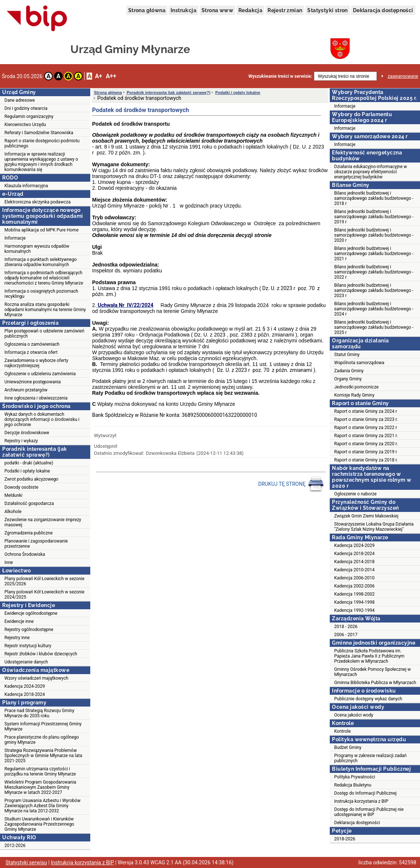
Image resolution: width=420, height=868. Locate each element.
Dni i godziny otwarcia (26, 108)
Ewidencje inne (19, 621)
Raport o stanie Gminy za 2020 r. (366, 444)
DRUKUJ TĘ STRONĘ (291, 484)
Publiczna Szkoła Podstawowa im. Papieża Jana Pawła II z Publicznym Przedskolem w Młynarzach (369, 656)
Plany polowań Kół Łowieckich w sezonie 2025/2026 (44, 581)
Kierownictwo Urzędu (25, 125)
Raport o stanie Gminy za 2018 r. (366, 460)
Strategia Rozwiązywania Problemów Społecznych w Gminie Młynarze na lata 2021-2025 (43, 756)
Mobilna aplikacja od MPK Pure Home (41, 230)
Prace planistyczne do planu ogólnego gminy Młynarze (42, 740)
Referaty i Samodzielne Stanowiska (39, 133)
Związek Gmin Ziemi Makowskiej (366, 516)
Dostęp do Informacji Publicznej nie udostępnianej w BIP (369, 812)
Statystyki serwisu (26, 862)
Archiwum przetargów (26, 390)
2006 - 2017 (346, 635)
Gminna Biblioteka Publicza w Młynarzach (375, 683)
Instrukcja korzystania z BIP (361, 801)
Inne (9, 562)
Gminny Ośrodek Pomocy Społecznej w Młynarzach (372, 672)
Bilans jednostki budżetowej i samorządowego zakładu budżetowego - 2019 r (374, 217)
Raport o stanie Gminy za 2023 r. (366, 419)
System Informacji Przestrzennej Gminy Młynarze (43, 726)
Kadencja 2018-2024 (25, 694)
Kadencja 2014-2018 (354, 562)
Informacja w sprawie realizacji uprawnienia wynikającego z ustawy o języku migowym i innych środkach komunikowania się (41, 162)
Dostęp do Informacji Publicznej (365, 793)
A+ (99, 76)
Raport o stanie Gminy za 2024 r (366, 411)
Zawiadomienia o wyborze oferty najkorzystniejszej (36, 363)
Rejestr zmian (285, 10)
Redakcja (250, 10)
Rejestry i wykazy (21, 441)
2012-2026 (15, 846)
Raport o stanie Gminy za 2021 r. (366, 436)
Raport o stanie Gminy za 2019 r (366, 452)
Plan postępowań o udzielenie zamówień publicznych (44, 334)
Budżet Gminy (348, 747)
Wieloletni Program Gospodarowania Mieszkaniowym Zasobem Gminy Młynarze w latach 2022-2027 (40, 787)
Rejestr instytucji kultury (28, 646)
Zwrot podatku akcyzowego (31, 479)
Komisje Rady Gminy (354, 395)
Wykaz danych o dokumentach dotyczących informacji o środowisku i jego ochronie (42, 419)
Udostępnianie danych (26, 662)
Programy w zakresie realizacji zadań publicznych (370, 758)
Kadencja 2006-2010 (354, 578)
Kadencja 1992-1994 (354, 610)
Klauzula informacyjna (26, 186)
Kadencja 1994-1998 (354, 602)
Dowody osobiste (21, 487)
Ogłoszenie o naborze (355, 494)
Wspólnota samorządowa (359, 363)
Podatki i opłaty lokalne (27, 471)
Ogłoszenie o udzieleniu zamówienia (40, 374)
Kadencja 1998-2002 (354, 594)
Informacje (15, 238)
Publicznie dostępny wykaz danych (368, 699)
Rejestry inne (17, 638)
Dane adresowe (20, 100)
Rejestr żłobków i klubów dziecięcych (41, 654)
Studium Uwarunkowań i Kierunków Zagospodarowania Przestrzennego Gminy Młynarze (39, 824)
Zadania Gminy (349, 371)
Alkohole (13, 512)
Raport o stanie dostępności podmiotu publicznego (42, 143)
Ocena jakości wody (354, 715)
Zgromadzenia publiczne (29, 533)
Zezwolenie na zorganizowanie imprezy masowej (43, 522)
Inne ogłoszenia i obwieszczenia (36, 398)
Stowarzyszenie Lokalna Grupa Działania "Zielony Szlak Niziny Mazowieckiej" (374, 527)
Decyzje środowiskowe (27, 433)
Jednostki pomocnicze (356, 387)
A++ (111, 76)
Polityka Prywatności (355, 777)
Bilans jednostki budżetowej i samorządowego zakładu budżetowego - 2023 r (374, 290)
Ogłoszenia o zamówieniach (32, 344)
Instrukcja (183, 10)
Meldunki (13, 495)
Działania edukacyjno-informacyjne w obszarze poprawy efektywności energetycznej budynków (371, 172)
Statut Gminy (347, 355)
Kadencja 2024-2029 (25, 686)
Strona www (217, 10)
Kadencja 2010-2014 (354, 570)
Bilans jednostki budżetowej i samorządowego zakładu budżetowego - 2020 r (374, 235)
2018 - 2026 (346, 627)
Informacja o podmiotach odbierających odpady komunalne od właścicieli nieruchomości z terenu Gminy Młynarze (44, 278)
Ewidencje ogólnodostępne (31, 613)
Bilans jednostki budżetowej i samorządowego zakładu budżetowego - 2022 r (374, 272)
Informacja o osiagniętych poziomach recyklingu (41, 294)
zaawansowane (403, 76)
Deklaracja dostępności (383, 10)
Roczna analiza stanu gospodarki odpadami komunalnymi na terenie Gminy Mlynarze (45, 310)
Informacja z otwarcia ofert (31, 352)
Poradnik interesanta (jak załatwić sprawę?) (169, 93)
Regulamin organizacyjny (29, 116)
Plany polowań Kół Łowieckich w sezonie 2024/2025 (44, 595)
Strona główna (147, 10)
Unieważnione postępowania (33, 382)
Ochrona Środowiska (25, 554)
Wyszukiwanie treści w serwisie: (280, 76)
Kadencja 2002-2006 (354, 586)
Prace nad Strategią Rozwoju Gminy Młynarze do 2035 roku (39, 713)
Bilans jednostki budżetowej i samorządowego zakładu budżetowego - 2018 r (374, 198)
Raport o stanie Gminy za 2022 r (366, 428)
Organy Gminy (348, 379)
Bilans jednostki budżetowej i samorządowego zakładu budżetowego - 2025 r (374, 327)
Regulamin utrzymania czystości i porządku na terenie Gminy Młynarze (40, 771)
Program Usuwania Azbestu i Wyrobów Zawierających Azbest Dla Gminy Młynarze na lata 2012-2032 (42, 806)
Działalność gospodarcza (29, 503)
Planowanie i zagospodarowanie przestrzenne (36, 544)
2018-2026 (345, 839)
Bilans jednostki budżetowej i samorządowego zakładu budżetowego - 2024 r (374, 309)
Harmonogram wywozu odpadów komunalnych (37, 249)
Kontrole (342, 731)
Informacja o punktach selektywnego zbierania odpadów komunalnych (41, 262)
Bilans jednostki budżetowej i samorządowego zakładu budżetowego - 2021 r (374, 254)
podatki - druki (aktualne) (29, 463)
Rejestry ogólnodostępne (29, 630)
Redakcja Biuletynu (353, 785)
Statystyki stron (327, 10)
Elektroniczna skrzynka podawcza (38, 202)
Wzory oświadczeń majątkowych (36, 678)
